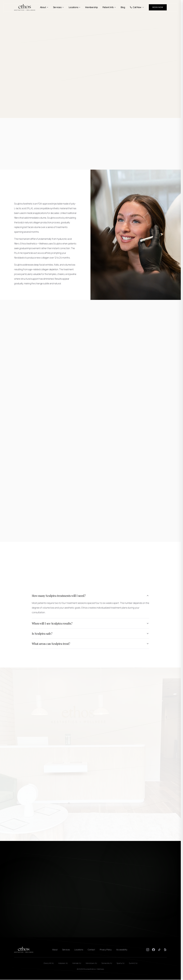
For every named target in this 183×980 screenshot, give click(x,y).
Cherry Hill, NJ (49, 963)
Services (59, 7)
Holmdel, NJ (77, 963)
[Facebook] (154, 950)
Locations (75, 7)
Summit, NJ (133, 963)
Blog (123, 7)
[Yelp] (165, 950)
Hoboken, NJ (63, 963)
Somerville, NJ (107, 963)
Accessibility (122, 950)
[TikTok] (159, 950)
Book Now (158, 7)
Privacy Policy (106, 950)
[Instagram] (148, 950)
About (44, 7)
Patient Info (109, 7)
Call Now (137, 7)
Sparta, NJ (120, 963)
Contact (91, 950)
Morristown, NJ (91, 963)
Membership (91, 7)
